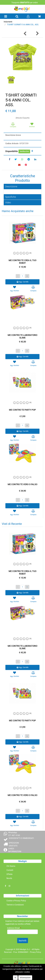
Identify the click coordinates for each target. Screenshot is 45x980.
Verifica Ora (24, 151)
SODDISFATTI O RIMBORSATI (21, 838)
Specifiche (10, 197)
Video (8, 202)
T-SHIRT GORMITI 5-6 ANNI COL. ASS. (23, 25)
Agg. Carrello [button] (22, 282)
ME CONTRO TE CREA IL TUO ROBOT (22, 262)
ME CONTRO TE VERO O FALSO (22, 484)
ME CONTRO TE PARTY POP (22, 410)
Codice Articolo (12, 143)
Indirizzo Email (14, 928)
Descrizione (11, 186)
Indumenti (8, 22)
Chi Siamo (11, 866)
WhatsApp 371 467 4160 (14, 834)
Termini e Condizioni (15, 905)
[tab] (22, 187)
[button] (17, 17)
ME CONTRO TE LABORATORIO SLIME (22, 336)
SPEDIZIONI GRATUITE (14, 844)
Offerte (9, 874)
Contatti (10, 870)
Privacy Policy (35, 952)
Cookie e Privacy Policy (16, 901)
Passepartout (28, 975)
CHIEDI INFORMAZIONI (15, 850)
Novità (9, 878)
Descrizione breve (13, 135)
